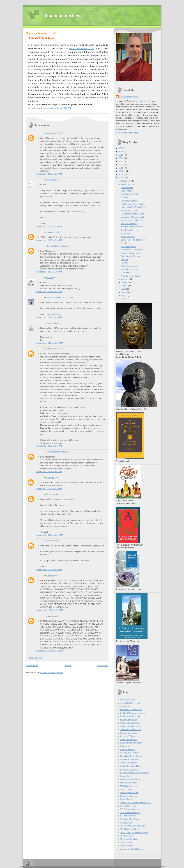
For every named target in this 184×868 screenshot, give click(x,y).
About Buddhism (127, 700)
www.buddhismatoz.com (82, 48)
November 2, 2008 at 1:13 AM (49, 446)
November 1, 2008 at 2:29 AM (49, 174)
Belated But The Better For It (133, 240)
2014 (121, 158)
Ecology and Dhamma (130, 753)
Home (68, 665)
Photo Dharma (127, 799)
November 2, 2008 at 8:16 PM (49, 488)
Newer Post (32, 665)
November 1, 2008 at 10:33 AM (49, 343)
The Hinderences (128, 246)
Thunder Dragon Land (130, 253)
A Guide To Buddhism (130, 276)
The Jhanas (126, 243)
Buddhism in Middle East (131, 710)
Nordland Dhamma (129, 796)
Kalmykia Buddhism (129, 769)
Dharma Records (128, 749)
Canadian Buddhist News (131, 726)
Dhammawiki (126, 746)
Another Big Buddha (130, 210)
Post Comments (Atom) (52, 672)
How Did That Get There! (132, 227)
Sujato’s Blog (126, 822)
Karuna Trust (126, 776)
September (126, 282)
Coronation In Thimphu (131, 256)
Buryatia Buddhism (129, 720)
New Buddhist (126, 789)
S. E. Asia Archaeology (130, 812)
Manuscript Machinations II (133, 214)
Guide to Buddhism (129, 763)
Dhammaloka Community (131, 743)
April (124, 299)
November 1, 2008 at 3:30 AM (49, 226)
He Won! (125, 263)
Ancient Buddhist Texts (130, 703)
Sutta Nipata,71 (128, 191)
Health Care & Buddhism (131, 766)
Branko (50, 278)
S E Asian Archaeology (130, 809)
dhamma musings (62, 16)
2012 (121, 165)
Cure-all (124, 260)
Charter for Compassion (131, 730)
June (124, 292)
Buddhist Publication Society (133, 713)
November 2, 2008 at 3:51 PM (49, 472)
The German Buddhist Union (133, 826)
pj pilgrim (50, 477)
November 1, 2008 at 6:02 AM (49, 272)
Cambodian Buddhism (130, 723)
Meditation (125, 273)
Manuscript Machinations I (132, 217)
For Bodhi (125, 197)
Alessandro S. (53, 133)
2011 (121, 168)
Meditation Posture (129, 269)
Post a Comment (35, 658)
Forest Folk (126, 233)
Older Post (103, 665)
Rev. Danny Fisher (128, 806)
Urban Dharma (127, 846)
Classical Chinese (128, 736)
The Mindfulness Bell (129, 829)
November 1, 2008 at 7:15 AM (49, 292)
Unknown (51, 494)
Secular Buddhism (128, 816)
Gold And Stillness (129, 223)
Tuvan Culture (126, 842)
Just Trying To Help (129, 230)
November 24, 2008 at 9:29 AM (49, 651)
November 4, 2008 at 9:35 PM (49, 569)
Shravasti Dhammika (56, 246)
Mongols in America (129, 783)
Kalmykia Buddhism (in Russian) (134, 773)
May (123, 296)
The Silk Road (126, 836)
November (126, 184)
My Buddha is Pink (128, 786)
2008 (121, 178)
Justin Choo (52, 180)
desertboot (51, 323)
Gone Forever (127, 188)
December (126, 181)
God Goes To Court (129, 194)
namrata (50, 575)
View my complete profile (127, 133)
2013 (121, 161)
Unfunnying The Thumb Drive (134, 207)
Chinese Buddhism (129, 733)
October (125, 279)
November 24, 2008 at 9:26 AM (49, 610)
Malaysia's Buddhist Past (132, 220)
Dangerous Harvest (129, 740)
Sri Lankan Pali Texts (129, 819)
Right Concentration (130, 266)
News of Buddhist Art (129, 793)
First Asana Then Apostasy (133, 204)
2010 (121, 171)
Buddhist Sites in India (130, 716)
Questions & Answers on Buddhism (136, 802)
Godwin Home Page (129, 759)
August (125, 286)
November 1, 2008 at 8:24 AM (49, 317)
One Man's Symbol (129, 201)
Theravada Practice (129, 839)
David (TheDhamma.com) (58, 297)
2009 (121, 174)
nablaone (51, 232)
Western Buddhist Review (132, 849)
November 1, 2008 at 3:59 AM (49, 240)
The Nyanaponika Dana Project (134, 832)
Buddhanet (125, 706)
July (123, 289)
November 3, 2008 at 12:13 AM (49, 535)
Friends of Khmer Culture (131, 756)
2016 (121, 151)
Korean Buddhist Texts (130, 779)
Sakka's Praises (128, 237)
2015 (121, 155)
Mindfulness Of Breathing (132, 250)
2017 (121, 148)
